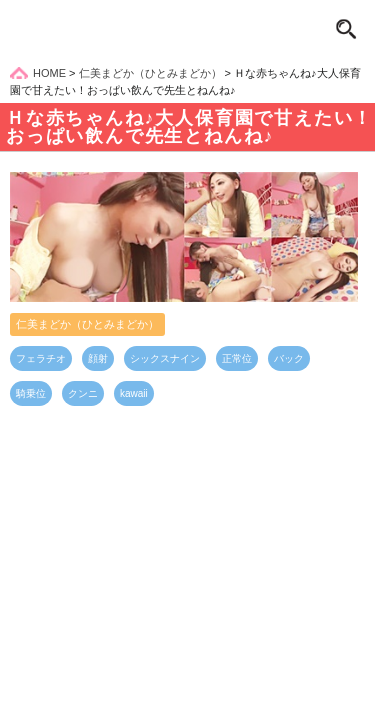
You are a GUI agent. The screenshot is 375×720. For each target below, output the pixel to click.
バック (289, 358)
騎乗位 (31, 393)
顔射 (98, 358)
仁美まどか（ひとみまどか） (87, 324)
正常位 (237, 358)
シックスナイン (165, 358)
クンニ (83, 393)
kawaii (134, 393)
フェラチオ (41, 358)
